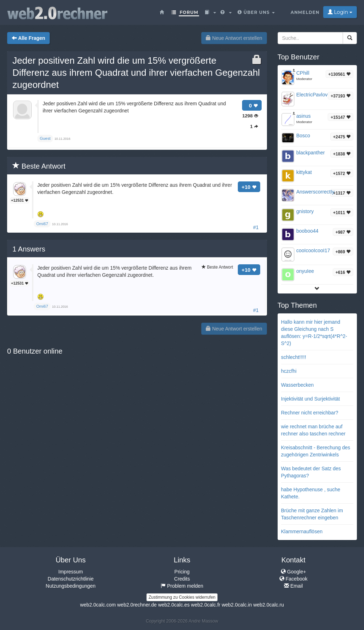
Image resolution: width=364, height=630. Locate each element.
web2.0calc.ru (268, 605)
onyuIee (305, 271)
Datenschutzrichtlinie (71, 579)
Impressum (71, 572)
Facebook (293, 579)
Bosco (303, 136)
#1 (256, 227)
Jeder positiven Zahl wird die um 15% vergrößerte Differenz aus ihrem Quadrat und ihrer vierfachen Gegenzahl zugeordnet (136, 73)
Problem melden (182, 586)
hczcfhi (289, 371)
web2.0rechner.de (137, 605)
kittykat (304, 172)
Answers (29, 249)
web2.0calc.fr (205, 605)
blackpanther (311, 153)
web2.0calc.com (98, 605)
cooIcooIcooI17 (313, 250)
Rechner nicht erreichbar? (310, 413)
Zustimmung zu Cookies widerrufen (182, 597)
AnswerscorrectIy (315, 192)
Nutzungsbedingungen (71, 586)
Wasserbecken (298, 385)
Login (340, 12)
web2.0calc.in (237, 605)
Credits (182, 579)
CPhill (303, 73)
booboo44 (307, 231)
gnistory (305, 211)
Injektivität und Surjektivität (311, 399)
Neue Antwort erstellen (234, 38)
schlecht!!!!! (294, 357)
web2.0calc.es (174, 605)
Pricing (182, 572)
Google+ (293, 572)
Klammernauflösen (302, 531)
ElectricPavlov (312, 95)
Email (293, 586)
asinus (304, 116)
